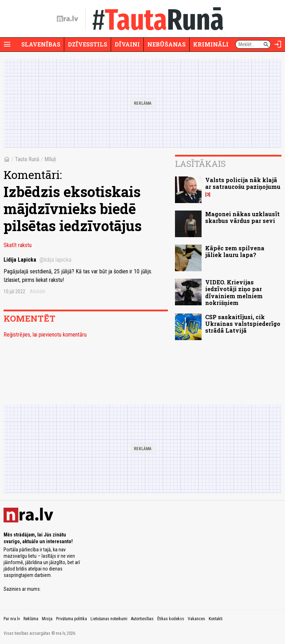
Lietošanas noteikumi (109, 619)
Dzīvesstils (87, 44)
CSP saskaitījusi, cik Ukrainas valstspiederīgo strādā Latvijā (243, 324)
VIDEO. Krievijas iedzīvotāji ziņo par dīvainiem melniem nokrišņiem (234, 292)
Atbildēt (38, 291)
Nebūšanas (166, 44)
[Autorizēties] (278, 44)
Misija (47, 619)
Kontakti (216, 619)
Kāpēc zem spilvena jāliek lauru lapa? (235, 251)
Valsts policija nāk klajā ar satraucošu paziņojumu (243, 183)
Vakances (196, 619)
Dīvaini (127, 44)
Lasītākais (200, 164)
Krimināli (211, 44)
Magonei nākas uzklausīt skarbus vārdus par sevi (242, 217)
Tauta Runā (27, 159)
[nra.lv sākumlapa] (67, 19)
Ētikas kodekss (171, 619)
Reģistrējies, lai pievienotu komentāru (45, 335)
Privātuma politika (72, 619)
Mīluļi (50, 159)
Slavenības (41, 44)
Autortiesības (142, 619)
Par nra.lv (12, 619)
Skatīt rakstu (18, 245)
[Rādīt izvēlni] (7, 44)
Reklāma (31, 619)
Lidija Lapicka (37, 260)
